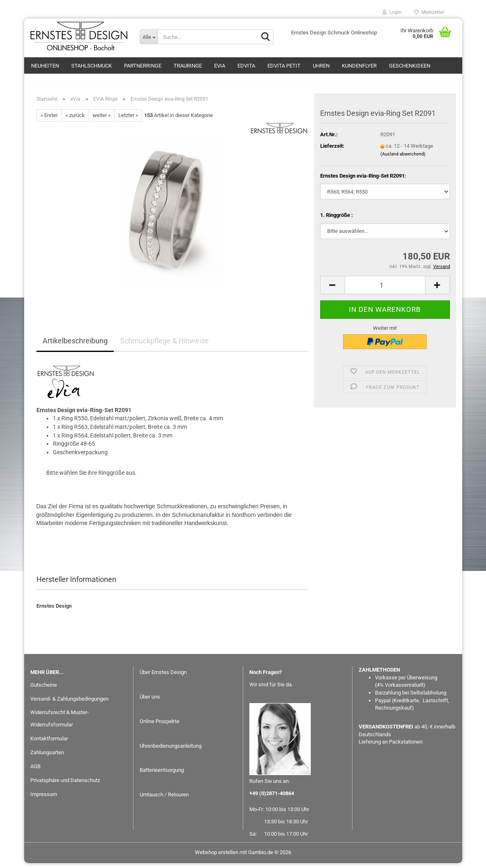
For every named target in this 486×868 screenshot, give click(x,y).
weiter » (102, 120)
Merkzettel (429, 12)
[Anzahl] (385, 290)
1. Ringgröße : (337, 220)
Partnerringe (143, 66)
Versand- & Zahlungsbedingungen (69, 703)
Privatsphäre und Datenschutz (65, 785)
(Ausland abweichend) (403, 159)
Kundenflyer (359, 66)
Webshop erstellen (217, 857)
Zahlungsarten (47, 757)
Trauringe (188, 66)
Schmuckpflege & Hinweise (164, 346)
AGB (35, 771)
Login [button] (392, 12)
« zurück (75, 120)
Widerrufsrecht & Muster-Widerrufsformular (60, 723)
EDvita (246, 66)
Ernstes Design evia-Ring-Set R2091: (363, 180)
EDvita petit (284, 66)
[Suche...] (149, 37)
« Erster (49, 120)
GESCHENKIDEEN (410, 66)
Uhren (321, 66)
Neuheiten (45, 66)
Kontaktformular (49, 743)
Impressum (44, 799)
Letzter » (128, 120)
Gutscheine (44, 689)
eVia (220, 66)
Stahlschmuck (92, 66)
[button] (332, 290)
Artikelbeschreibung (75, 346)
